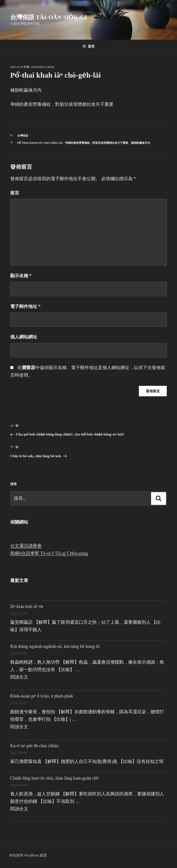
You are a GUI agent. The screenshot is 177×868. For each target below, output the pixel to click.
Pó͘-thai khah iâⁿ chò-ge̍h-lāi (40, 143)
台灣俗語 (23, 136)
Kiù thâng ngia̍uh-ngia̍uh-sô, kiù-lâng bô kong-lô (55, 646)
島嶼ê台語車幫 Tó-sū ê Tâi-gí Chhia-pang (49, 553)
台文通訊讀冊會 (26, 546)
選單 (89, 46)
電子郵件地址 (25, 306)
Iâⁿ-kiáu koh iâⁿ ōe (27, 606)
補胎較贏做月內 (140, 143)
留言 (15, 193)
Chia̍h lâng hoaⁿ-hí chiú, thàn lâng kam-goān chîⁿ (55, 778)
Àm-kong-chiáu (43, 67)
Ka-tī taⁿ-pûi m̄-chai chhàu (34, 746)
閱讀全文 (19, 677)
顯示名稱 (21, 276)
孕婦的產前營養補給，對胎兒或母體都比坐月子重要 (97, 143)
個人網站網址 (24, 337)
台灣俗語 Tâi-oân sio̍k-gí (49, 17)
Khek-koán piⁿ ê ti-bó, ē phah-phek (42, 696)
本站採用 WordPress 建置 (28, 855)
